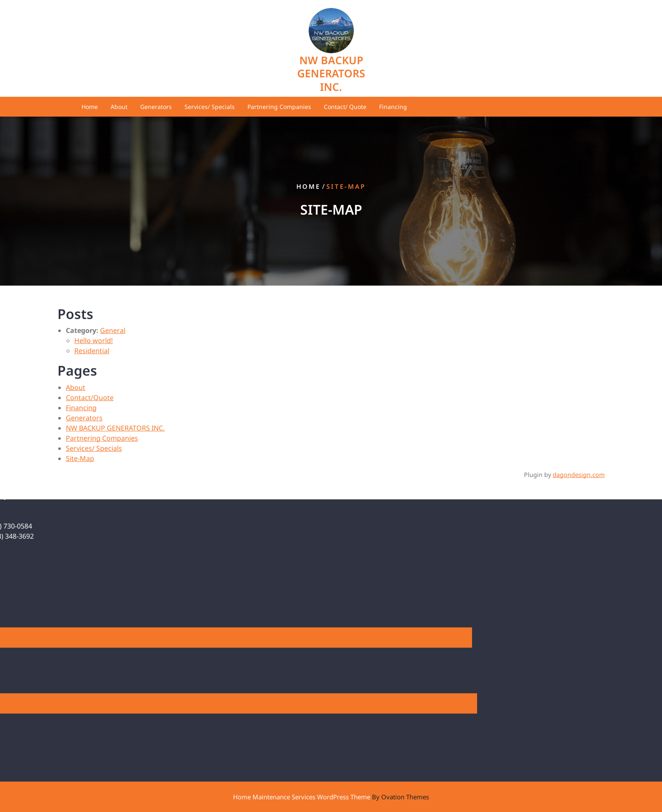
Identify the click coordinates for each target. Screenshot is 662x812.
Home (90, 107)
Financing (393, 107)
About (119, 107)
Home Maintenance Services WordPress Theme (331, 797)
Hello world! (94, 341)
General (113, 330)
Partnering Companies (279, 107)
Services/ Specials (210, 107)
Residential (92, 351)
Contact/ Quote (345, 107)
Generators (156, 107)
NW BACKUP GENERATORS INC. (331, 73)
